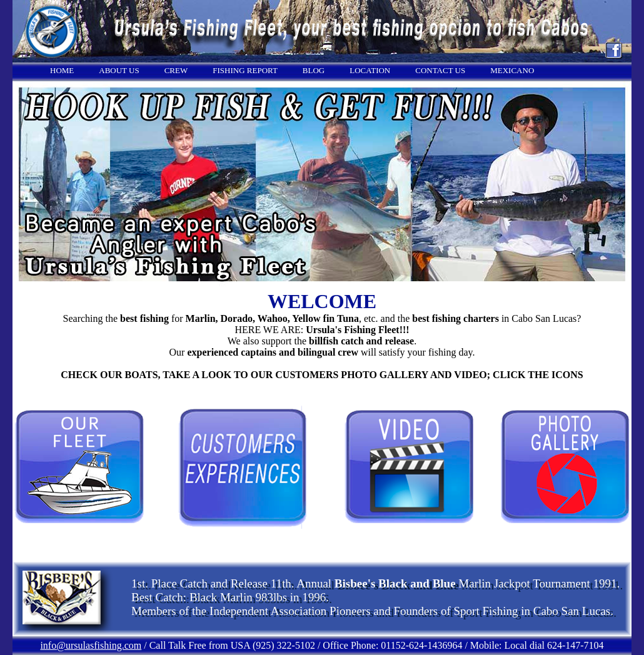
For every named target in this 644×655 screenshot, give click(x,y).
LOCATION (370, 70)
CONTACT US (440, 70)
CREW (176, 70)
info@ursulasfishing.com (91, 645)
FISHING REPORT (245, 70)
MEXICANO (512, 70)
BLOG (314, 70)
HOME (62, 70)
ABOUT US (119, 70)
